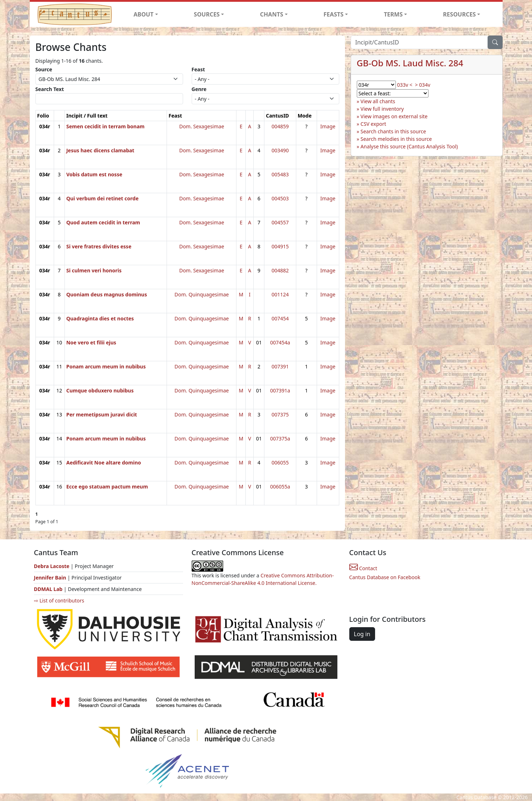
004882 (280, 270)
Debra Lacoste (52, 566)
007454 (280, 318)
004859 (280, 126)
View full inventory (382, 109)
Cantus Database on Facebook (385, 577)
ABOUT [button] (144, 14)
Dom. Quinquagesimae (202, 294)
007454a (280, 342)
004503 (280, 198)
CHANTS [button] (272, 14)
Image (328, 126)
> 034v (423, 85)
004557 (280, 222)
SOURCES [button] (207, 14)
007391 (280, 366)
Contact (363, 568)
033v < (405, 85)
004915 (280, 246)
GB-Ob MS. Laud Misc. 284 (410, 63)
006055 (280, 463)
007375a (280, 438)
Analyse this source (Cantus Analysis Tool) (409, 146)
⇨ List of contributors (59, 600)
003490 (280, 150)
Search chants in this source (393, 131)
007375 (280, 414)
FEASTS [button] (334, 14)
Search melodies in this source (396, 139)
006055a (280, 487)
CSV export (373, 124)
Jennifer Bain (51, 578)
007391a (280, 390)
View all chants (378, 101)
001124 (280, 294)
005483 (280, 174)
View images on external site (394, 116)
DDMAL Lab (48, 589)
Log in (362, 634)
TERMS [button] (393, 14)
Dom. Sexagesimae (202, 126)
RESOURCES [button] (460, 14)
